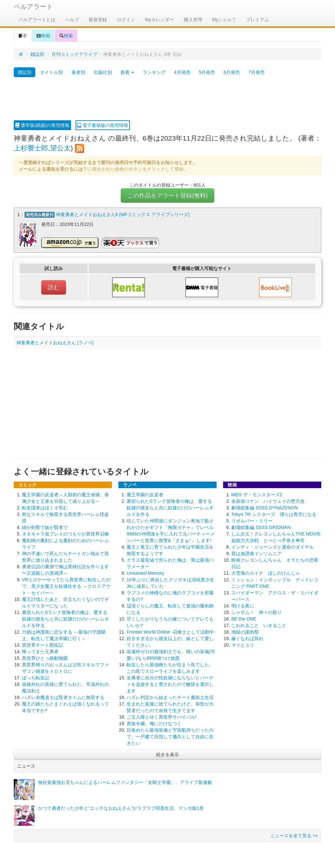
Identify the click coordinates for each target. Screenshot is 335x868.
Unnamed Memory (145, 573)
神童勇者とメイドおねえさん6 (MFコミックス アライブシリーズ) (123, 214)
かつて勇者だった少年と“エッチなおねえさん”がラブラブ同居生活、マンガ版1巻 (121, 808)
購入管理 (193, 20)
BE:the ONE (244, 619)
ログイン (126, 20)
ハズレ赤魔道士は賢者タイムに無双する (63, 697)
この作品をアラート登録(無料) (167, 196)
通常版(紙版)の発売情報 (42, 125)
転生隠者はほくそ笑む (45, 507)
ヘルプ (72, 20)
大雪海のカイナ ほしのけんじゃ (266, 573)
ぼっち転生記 (36, 677)
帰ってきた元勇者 (40, 651)
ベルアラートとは (37, 20)
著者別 (78, 72)
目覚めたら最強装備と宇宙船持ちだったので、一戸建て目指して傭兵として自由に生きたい (170, 736)
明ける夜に (243, 605)
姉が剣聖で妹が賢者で (45, 527)
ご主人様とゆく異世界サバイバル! (162, 717)
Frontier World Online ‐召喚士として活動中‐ (171, 632)
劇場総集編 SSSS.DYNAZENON (264, 507)
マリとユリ (243, 645)
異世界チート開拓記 (43, 645)
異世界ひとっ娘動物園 (45, 658)
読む (54, 287)
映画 (43, 36)
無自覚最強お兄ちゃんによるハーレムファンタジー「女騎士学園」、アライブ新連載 (125, 782)
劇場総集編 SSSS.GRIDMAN (261, 527)
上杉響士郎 (31, 148)
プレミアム (257, 20)
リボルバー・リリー (252, 520)
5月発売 (207, 72)
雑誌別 (37, 54)
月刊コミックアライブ (74, 54)
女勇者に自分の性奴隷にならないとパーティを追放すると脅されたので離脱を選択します (170, 684)
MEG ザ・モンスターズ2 (257, 494)
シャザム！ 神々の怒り (256, 612)
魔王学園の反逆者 (145, 494)
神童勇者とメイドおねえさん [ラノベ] (55, 342)
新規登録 (98, 20)
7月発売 (256, 72)
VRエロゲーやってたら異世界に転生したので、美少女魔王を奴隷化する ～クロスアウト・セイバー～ (66, 586)
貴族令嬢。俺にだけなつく (154, 723)
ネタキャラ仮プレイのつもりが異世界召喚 (65, 534)
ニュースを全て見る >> (294, 835)
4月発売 (182, 72)
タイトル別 (51, 72)
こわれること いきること (259, 625)
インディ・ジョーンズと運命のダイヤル (273, 547)
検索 (66, 36)
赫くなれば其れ (247, 638)
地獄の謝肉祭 (245, 632)
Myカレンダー (159, 20)
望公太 (60, 148)
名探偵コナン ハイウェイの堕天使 (268, 501)
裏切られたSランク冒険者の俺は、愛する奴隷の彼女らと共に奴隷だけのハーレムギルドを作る (65, 619)
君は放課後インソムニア (256, 553)
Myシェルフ (224, 20)
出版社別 (103, 72)
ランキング (154, 72)
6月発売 (232, 72)
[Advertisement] (167, 99)
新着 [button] (127, 72)
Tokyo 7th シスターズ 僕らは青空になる (274, 514)
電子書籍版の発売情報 (103, 125)
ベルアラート (33, 7)
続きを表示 (167, 754)
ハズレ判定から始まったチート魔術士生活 (170, 697)
